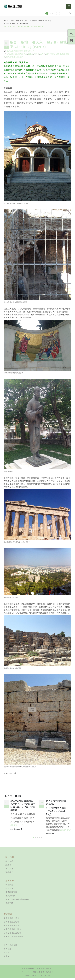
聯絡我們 (9, 874)
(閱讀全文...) (17, 825)
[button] (34, 839)
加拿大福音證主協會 (12, 931)
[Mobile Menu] (69, 6)
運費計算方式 (11, 894)
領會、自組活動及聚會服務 (17, 901)
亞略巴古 (10, 54)
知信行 (7, 954)
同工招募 (9, 870)
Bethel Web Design (43, 977)
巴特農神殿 (50, 54)
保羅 (25, 54)
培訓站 (7, 958)
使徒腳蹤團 (19, 54)
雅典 (22, 57)
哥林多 (37, 54)
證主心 (8, 867)
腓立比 (17, 57)
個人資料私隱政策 (44, 970)
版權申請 (9, 905)
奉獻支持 (9, 863)
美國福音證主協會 (12, 927)
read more (17, 829)
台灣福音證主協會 (12, 924)
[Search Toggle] (70, 13)
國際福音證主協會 (12, 920)
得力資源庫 (19, 51)
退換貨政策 (10, 898)
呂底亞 (31, 54)
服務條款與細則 (28, 970)
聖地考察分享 (29, 51)
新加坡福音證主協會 (12, 935)
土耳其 (43, 54)
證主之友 (9, 890)
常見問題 (9, 886)
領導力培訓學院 (11, 947)
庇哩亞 (63, 54)
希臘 (57, 54)
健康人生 (10, 51)
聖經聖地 (10, 57)
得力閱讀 (8, 951)
